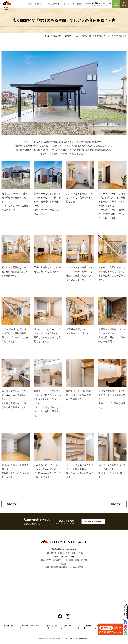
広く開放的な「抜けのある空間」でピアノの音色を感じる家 (101, 36)
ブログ (74, 4)
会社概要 (79, 4)
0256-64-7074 (101, 3)
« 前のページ (11, 504)
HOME (47, 36)
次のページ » (117, 504)
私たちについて (32, 4)
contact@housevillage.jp (64, 556)
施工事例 (55, 4)
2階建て (68, 36)
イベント (69, 4)
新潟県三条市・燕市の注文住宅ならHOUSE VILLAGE (58, 639)
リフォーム (43, 4)
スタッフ (49, 4)
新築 (38, 4)
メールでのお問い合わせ (94, 522)
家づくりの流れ (62, 4)
